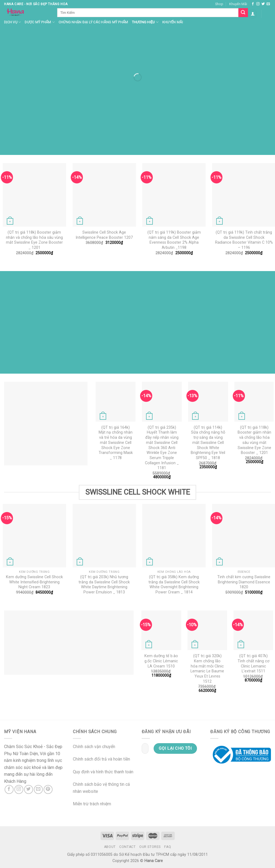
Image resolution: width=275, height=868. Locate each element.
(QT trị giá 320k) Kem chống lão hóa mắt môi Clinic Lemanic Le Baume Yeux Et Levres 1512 (207, 669)
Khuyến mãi (173, 22)
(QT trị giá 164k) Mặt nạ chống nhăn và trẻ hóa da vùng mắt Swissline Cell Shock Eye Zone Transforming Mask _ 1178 (116, 443)
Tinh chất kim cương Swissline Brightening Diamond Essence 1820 (244, 582)
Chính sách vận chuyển (94, 747)
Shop (219, 4)
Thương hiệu (145, 22)
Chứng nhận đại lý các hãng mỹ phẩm (93, 22)
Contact (127, 847)
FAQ (168, 847)
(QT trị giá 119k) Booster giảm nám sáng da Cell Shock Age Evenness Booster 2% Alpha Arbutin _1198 (174, 240)
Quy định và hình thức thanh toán (103, 772)
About (110, 847)
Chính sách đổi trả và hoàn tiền (101, 759)
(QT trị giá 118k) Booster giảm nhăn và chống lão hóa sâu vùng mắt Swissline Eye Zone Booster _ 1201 (34, 240)
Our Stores (150, 847)
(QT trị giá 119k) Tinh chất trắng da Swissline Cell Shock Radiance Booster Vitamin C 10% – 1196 (244, 240)
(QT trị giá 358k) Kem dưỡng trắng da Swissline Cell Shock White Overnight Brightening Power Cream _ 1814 (174, 585)
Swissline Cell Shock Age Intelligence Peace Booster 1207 (104, 235)
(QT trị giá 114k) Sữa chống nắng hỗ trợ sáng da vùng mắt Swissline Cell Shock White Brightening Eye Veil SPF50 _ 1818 (208, 443)
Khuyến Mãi (238, 4)
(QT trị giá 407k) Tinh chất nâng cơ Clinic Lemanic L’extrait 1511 (253, 664)
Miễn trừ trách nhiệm (92, 804)
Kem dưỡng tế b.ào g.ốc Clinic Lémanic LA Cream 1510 (161, 661)
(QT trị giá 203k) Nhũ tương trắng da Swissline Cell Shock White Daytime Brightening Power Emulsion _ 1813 (104, 585)
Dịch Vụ (12, 22)
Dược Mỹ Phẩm (40, 22)
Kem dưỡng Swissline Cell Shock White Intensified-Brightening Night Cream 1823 (34, 582)
